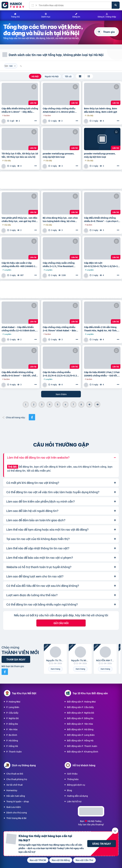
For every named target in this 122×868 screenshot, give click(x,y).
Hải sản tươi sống (16, 796)
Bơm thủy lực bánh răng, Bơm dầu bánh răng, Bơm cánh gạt (101, 110)
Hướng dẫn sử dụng (77, 796)
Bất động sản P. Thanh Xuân (82, 746)
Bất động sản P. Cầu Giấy (80, 707)
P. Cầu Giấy (12, 713)
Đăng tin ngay (102, 843)
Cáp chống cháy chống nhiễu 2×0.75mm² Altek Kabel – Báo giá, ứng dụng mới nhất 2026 (59, 329)
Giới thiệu (72, 774)
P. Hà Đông (12, 740)
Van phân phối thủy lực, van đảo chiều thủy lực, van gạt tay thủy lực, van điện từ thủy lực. (19, 219)
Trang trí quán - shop (18, 801)
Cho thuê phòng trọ (17, 779)
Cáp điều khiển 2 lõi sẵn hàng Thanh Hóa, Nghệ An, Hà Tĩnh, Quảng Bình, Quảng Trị (101, 329)
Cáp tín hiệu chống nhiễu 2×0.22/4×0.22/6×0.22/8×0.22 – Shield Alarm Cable (61, 374)
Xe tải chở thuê (14, 785)
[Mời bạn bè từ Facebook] (5, 672)
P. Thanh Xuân (14, 751)
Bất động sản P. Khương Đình (83, 751)
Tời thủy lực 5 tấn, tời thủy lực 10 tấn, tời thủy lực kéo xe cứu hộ (20, 155)
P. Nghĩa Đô (12, 718)
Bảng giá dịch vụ (76, 785)
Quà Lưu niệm (14, 807)
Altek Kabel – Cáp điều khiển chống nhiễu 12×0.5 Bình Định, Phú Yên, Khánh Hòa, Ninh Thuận (19, 329)
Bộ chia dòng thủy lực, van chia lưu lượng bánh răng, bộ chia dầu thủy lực (60, 219)
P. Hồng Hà (12, 746)
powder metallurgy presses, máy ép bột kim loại (59, 155)
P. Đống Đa (12, 724)
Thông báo (73, 779)
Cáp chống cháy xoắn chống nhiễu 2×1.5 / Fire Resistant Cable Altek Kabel (59, 264)
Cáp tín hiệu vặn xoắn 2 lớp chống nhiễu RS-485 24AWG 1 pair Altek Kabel (18, 264)
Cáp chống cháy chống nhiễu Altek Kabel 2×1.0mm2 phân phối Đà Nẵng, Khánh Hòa (59, 110)
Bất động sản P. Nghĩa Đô (81, 713)
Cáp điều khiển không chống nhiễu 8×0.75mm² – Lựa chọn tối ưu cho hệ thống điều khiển (102, 219)
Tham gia (109, 32)
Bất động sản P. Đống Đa (80, 718)
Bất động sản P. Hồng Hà (80, 740)
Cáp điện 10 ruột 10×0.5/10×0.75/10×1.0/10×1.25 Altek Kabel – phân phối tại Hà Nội (102, 264)
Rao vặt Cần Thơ (84, 860)
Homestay (12, 790)
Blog (69, 790)
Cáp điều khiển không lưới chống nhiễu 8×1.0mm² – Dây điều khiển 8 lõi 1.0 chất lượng (20, 110)
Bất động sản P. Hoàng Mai (81, 701)
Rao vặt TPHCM (38, 860)
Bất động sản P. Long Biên (81, 735)
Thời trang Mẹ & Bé (16, 818)
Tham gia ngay (16, 659)
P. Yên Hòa (12, 729)
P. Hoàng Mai (13, 701)
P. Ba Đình (12, 735)
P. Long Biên (13, 707)
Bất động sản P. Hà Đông (80, 729)
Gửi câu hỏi (61, 623)
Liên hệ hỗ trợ (74, 801)
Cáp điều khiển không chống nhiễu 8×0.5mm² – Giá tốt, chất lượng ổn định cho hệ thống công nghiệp (19, 374)
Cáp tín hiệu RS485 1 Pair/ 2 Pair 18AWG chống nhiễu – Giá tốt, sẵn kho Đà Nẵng (102, 374)
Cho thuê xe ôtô (15, 774)
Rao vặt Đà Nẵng (61, 860)
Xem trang (55, 669)
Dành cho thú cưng (17, 812)
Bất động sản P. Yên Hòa (80, 724)
